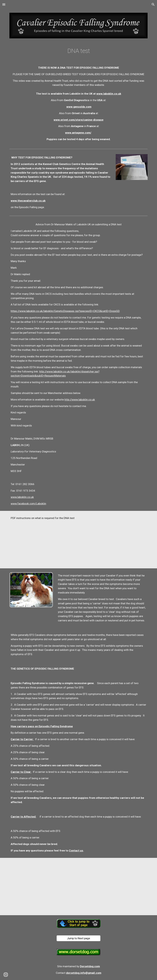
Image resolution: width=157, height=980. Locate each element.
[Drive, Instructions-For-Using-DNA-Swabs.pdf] (114, 540)
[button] (4, 4)
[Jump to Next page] (78, 938)
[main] (78, 51)
